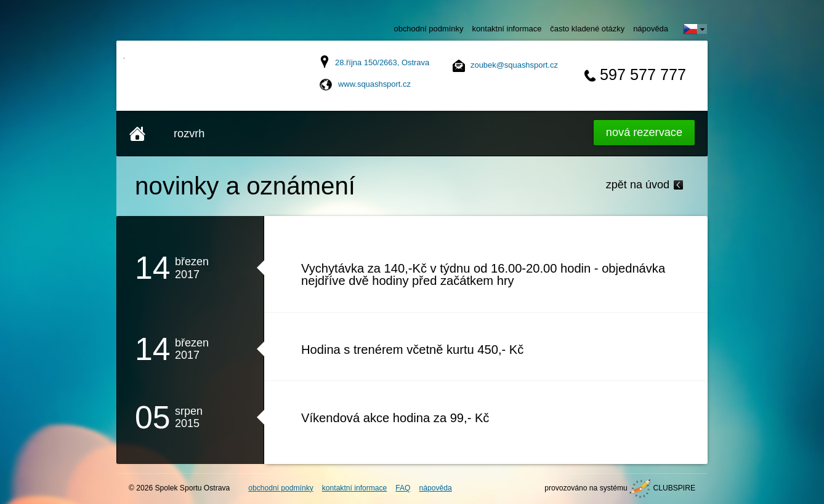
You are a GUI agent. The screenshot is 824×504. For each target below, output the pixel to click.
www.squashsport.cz (374, 84)
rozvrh (189, 134)
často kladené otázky (587, 29)
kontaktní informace (507, 29)
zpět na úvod (638, 185)
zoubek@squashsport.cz (514, 65)
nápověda (651, 29)
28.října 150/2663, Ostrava (382, 62)
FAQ (403, 488)
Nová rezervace (644, 132)
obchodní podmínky (429, 29)
